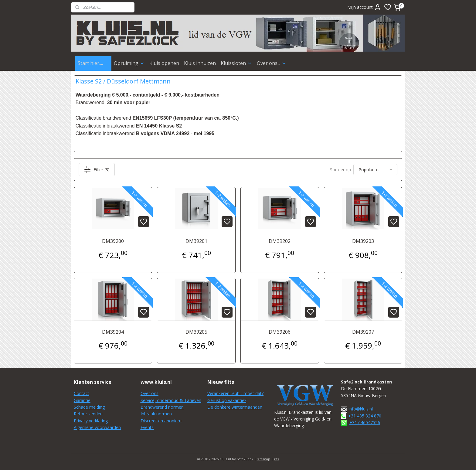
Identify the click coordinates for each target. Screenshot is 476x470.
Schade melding (89, 407)
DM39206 (280, 332)
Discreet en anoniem (161, 421)
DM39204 (113, 332)
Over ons (150, 393)
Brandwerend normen (162, 407)
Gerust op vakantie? (227, 400)
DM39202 (280, 241)
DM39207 (363, 332)
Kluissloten (236, 63)
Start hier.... (93, 63)
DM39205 (196, 332)
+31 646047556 (365, 422)
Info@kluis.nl (360, 409)
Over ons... (272, 63)
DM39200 (113, 241)
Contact (82, 393)
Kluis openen (164, 63)
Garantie (82, 400)
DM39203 (363, 241)
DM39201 (196, 241)
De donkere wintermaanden (235, 407)
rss (276, 459)
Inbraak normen (156, 414)
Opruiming (129, 63)
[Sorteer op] (375, 170)
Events (147, 427)
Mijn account (364, 7)
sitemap (264, 459)
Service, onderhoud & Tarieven (171, 400)
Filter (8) (97, 169)
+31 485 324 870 (365, 416)
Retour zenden (88, 414)
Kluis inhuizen (200, 63)
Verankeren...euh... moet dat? (235, 393)
